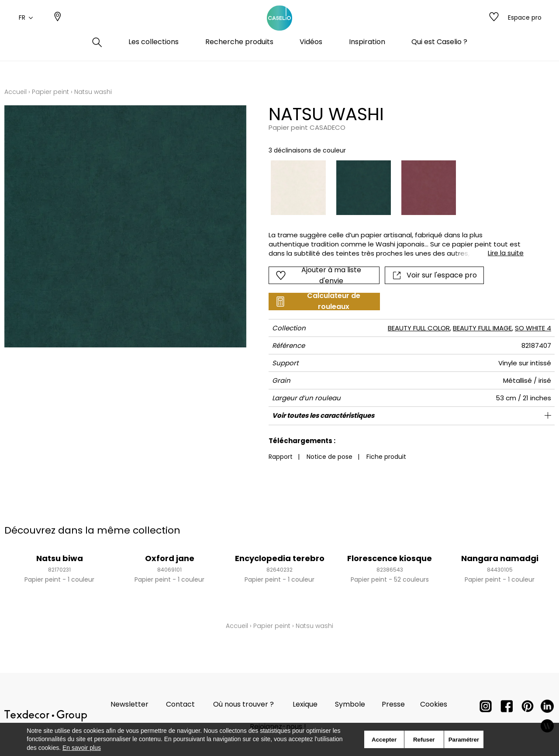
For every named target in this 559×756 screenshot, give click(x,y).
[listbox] (391, 188)
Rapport (281, 457)
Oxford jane (170, 558)
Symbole (350, 704)
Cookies (434, 704)
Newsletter (129, 704)
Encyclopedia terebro (280, 558)
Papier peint (50, 92)
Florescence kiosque (390, 558)
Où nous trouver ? (243, 704)
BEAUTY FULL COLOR (419, 328)
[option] (298, 188)
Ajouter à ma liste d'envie (319, 275)
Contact (180, 704)
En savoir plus (82, 748)
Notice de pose (330, 457)
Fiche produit (386, 457)
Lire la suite (506, 253)
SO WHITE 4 (533, 328)
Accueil (16, 92)
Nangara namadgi (500, 558)
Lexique (305, 704)
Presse (393, 704)
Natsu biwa (60, 558)
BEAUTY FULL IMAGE (482, 328)
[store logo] (279, 28)
